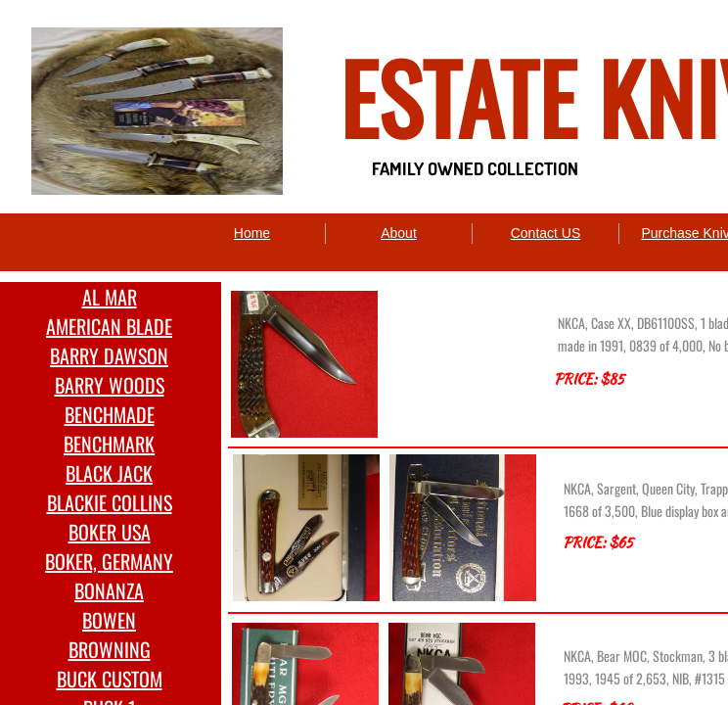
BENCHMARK (109, 444)
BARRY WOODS (110, 385)
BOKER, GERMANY (109, 561)
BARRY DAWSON (109, 355)
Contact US (546, 233)
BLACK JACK (109, 473)
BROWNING (110, 649)
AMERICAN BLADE (109, 326)
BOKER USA (110, 532)
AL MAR (110, 297)
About (399, 233)
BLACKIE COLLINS (110, 502)
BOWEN (109, 620)
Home (252, 233)
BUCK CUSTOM (110, 679)
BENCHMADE (110, 414)
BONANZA (109, 590)
